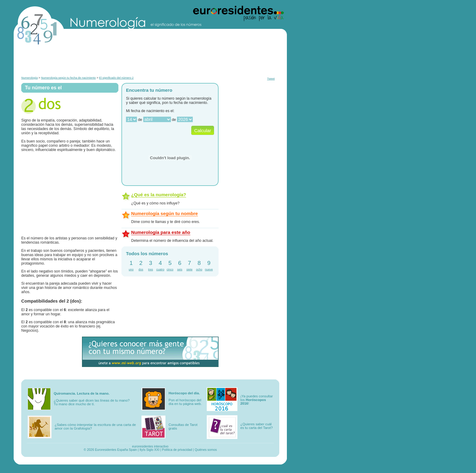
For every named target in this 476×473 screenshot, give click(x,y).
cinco (170, 269)
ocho (199, 269)
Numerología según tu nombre (165, 213)
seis (180, 269)
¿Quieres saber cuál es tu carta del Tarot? (257, 426)
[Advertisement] (150, 60)
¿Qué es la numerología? (159, 195)
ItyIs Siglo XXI (150, 450)
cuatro (160, 269)
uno (131, 269)
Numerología (29, 78)
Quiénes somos (206, 450)
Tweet (271, 79)
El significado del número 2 (116, 78)
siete (189, 269)
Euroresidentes (106, 450)
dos (141, 269)
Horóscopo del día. (184, 393)
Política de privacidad (177, 450)
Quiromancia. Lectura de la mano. (82, 393)
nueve (209, 269)
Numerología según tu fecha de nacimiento (68, 78)
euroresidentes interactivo (150, 446)
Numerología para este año (161, 232)
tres (151, 269)
